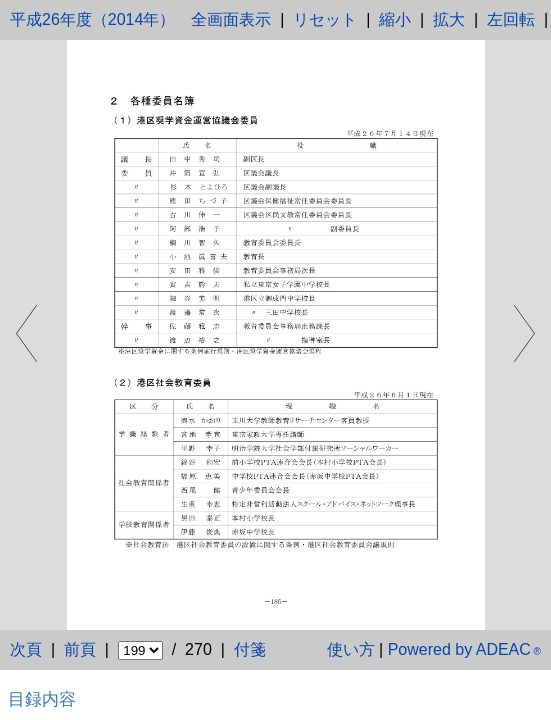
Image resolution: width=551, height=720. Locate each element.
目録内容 (42, 699)
